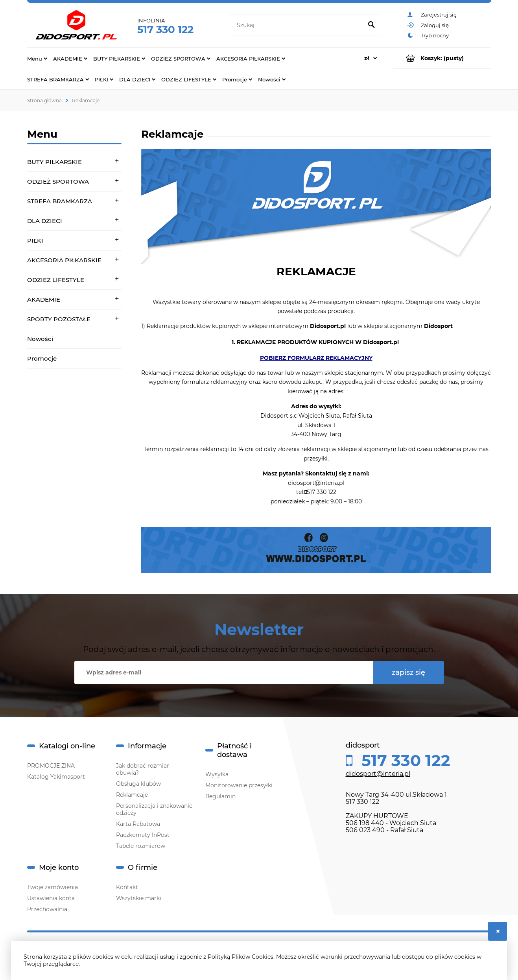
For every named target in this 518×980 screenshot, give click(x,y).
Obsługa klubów (138, 784)
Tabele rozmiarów (141, 846)
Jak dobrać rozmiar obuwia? (143, 769)
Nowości (40, 339)
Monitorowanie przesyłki (239, 785)
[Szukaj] (372, 25)
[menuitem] (37, 58)
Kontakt (127, 887)
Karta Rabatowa (138, 824)
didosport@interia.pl (378, 774)
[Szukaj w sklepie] (297, 25)
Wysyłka (217, 774)
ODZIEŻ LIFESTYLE (56, 280)
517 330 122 (165, 29)
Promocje (42, 358)
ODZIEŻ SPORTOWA (58, 181)
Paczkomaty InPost (143, 835)
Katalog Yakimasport (56, 777)
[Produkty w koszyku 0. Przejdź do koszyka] (442, 58)
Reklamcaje (132, 795)
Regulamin (220, 796)
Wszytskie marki (139, 898)
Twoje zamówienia (53, 887)
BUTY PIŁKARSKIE (54, 162)
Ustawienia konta (51, 898)
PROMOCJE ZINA (51, 766)
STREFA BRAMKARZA (60, 201)
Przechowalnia (47, 909)
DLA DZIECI (45, 221)
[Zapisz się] (409, 672)
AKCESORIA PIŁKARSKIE (64, 260)
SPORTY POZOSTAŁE (59, 319)
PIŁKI (35, 240)
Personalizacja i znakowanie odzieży (154, 809)
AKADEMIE (44, 299)
